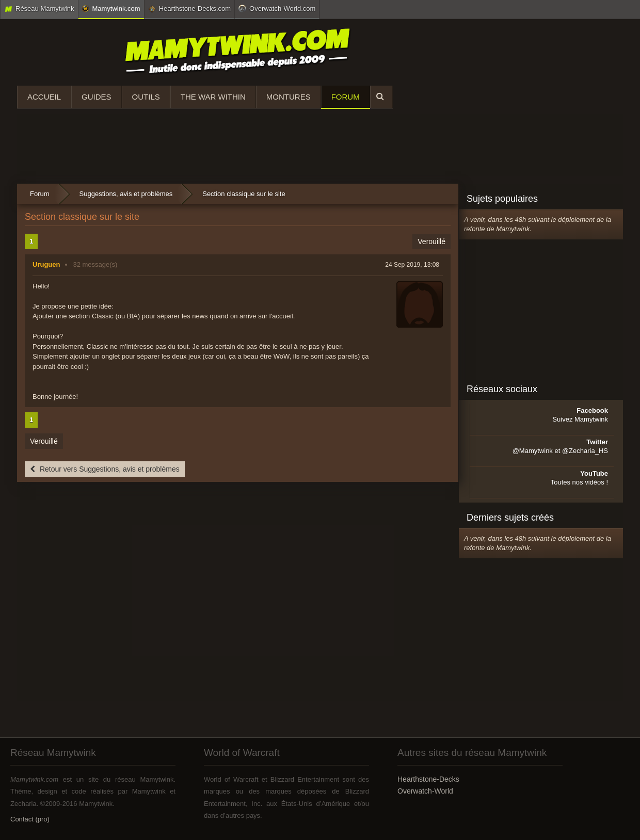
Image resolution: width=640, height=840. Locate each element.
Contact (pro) (30, 819)
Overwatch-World (425, 791)
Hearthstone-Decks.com (189, 9)
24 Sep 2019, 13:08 (412, 265)
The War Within (213, 97)
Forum (346, 97)
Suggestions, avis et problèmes (126, 194)
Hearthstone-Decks (428, 779)
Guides (97, 97)
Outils (146, 97)
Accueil (44, 97)
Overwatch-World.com (277, 8)
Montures (289, 97)
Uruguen (46, 264)
